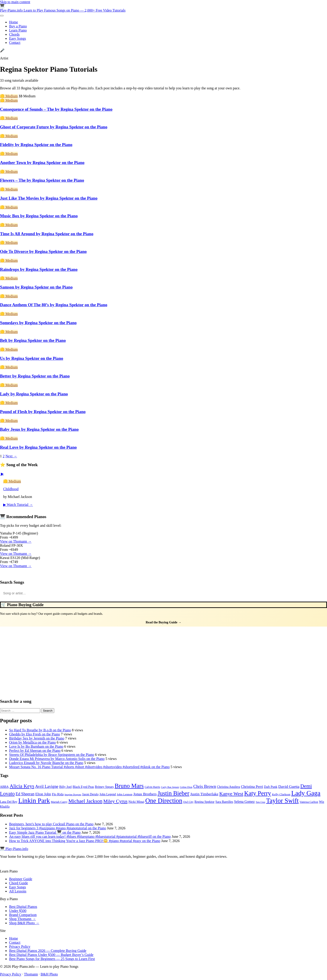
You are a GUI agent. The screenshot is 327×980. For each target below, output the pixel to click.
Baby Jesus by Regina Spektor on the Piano (39, 429)
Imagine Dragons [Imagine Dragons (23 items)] (73, 795)
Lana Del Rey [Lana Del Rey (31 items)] (9, 802)
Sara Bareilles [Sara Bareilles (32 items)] (224, 802)
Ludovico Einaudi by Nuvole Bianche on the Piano (46, 763)
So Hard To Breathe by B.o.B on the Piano (40, 730)
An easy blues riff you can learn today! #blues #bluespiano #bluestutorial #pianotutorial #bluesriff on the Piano (90, 837)
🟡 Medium (9, 96)
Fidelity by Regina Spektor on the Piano (36, 145)
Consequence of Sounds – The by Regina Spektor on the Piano (56, 109)
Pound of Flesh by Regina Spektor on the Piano (43, 412)
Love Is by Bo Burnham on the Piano (36, 746)
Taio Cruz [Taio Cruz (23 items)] (260, 802)
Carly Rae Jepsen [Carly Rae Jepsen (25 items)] (170, 787)
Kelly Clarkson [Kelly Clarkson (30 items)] (281, 794)
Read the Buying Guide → (163, 622)
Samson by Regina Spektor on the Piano (36, 287)
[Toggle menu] (2, 16)
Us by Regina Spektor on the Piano (32, 358)
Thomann (31, 974)
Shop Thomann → (22, 919)
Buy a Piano (18, 26)
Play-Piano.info (63, 10)
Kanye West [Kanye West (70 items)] (231, 794)
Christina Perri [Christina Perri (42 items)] (252, 787)
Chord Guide (19, 883)
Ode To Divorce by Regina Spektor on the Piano (43, 251)
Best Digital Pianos (23, 907)
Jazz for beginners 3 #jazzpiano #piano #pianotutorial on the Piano (58, 828)
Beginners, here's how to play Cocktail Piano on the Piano (51, 824)
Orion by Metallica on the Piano (32, 742)
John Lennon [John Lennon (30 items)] (125, 794)
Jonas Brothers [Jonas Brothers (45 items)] (145, 794)
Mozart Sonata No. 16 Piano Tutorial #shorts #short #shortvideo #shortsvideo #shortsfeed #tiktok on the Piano (89, 767)
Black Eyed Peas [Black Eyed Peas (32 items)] (83, 787)
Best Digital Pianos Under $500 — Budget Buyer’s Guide (51, 955)
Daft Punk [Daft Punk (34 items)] (271, 787)
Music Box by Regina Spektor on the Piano (39, 216)
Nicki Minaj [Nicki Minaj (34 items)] (136, 802)
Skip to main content (15, 2)
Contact (15, 43)
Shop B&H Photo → (24, 923)
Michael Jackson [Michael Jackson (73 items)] (85, 801)
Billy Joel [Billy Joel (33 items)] (66, 787)
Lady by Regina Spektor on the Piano (34, 394)
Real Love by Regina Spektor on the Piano (38, 447)
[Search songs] (163, 593)
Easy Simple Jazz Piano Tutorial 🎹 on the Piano (45, 832)
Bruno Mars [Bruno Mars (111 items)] (129, 786)
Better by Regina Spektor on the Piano (35, 376)
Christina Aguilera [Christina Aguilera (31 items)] (229, 787)
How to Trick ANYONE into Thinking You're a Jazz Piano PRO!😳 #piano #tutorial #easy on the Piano (85, 841)
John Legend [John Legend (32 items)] (108, 794)
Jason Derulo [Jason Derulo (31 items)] (90, 794)
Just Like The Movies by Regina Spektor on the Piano (49, 198)
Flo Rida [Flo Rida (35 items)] (58, 794)
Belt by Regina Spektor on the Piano (33, 340)
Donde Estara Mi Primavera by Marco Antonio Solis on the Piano (57, 759)
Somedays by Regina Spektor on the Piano (38, 323)
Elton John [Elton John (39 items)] (43, 794)
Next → (11, 456)
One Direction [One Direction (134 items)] (164, 801)
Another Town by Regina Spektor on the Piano (42, 163)
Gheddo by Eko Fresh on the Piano (35, 734)
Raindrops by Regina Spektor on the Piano (39, 269)
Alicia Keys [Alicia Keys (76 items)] (22, 786)
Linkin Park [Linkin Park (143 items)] (34, 801)
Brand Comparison (23, 915)
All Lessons (18, 891)
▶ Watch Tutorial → (18, 505)
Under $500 (18, 911)
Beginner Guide (21, 879)
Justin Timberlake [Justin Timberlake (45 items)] (204, 794)
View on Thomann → (16, 541)
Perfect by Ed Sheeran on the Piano (35, 751)
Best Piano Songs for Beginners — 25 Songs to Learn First (52, 959)
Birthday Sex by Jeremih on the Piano (37, 738)
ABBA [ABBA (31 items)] (4, 787)
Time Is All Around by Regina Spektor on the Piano (47, 234)
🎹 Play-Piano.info (14, 849)
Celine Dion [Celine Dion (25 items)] (186, 787)
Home (14, 22)
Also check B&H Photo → (15, 574)
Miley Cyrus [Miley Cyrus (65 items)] (115, 801)
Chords (14, 34)
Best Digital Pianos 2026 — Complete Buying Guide (48, 951)
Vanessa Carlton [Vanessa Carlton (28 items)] (309, 802)
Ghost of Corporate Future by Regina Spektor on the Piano (54, 127)
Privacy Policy (20, 947)
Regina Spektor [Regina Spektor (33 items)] (204, 802)
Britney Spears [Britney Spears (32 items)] (104, 787)
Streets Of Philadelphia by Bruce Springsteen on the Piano (52, 755)
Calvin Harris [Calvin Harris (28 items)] (152, 787)
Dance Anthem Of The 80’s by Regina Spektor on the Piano (54, 305)
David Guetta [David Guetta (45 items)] (289, 787)
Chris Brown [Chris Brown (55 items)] (205, 786)
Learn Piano (18, 30)
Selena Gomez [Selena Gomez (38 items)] (244, 802)
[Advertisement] (163, 661)
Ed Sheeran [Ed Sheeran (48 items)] (25, 794)
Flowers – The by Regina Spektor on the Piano (42, 180)
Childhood (11, 489)
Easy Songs (17, 38)
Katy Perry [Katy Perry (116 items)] (258, 793)
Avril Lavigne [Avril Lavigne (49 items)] (47, 786)
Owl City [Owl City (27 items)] (188, 802)
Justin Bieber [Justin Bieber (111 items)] (173, 793)
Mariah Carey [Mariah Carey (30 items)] (59, 802)
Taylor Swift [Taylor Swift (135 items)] (282, 801)
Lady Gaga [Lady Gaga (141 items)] (306, 793)
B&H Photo (49, 974)
